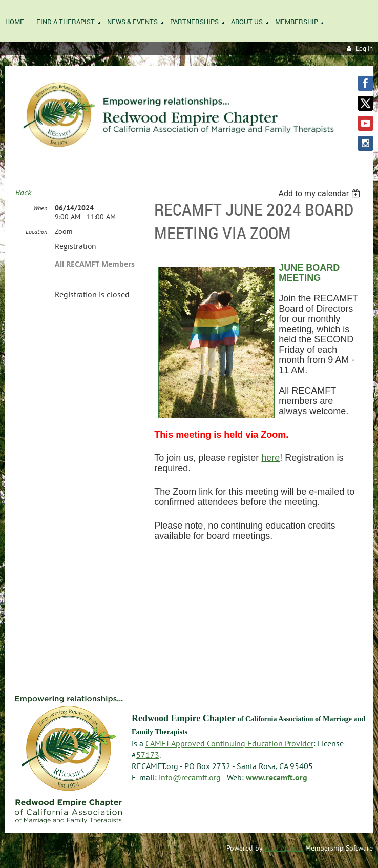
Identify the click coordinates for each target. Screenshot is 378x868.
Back (23, 192)
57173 (148, 755)
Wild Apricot (284, 848)
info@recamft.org (190, 777)
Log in (364, 48)
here (270, 458)
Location (36, 231)
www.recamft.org (277, 777)
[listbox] (320, 194)
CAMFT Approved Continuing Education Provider (229, 743)
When (40, 208)
